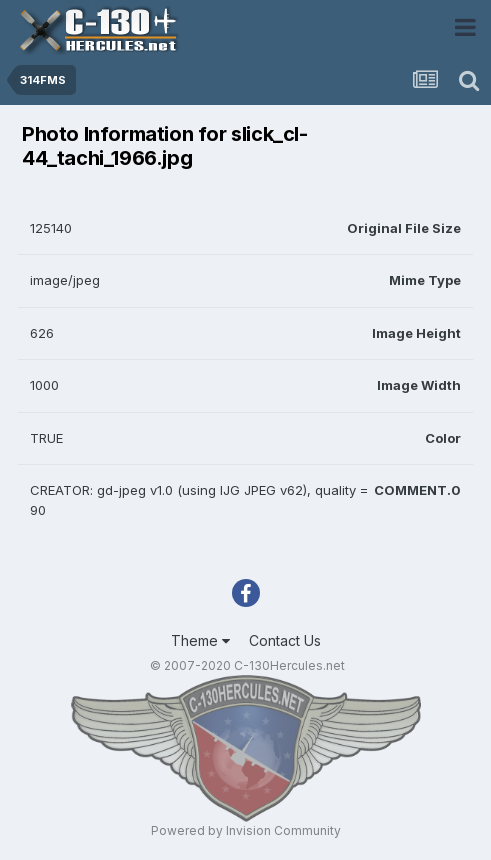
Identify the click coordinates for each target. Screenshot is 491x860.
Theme (200, 640)
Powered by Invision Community (246, 830)
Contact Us (285, 640)
